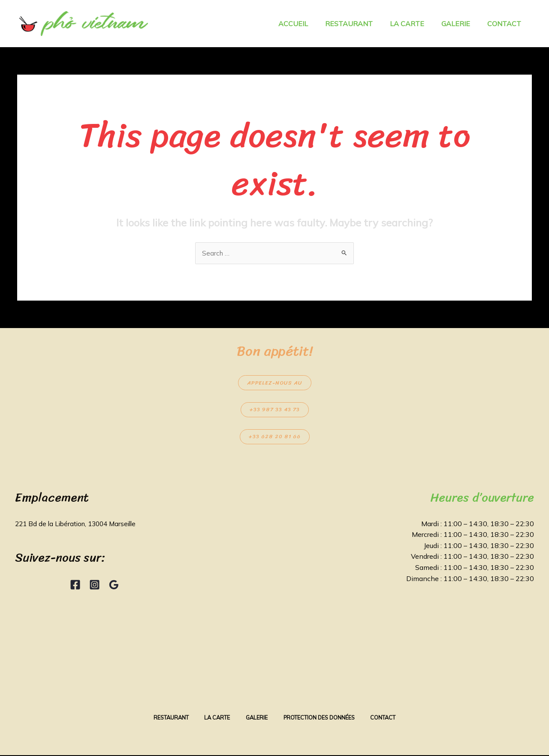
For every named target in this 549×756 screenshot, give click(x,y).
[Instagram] (95, 585)
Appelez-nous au (275, 383)
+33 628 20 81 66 (275, 437)
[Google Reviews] (114, 585)
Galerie (256, 718)
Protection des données (322, 718)
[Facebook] (75, 585)
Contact (389, 718)
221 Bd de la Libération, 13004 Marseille (79, 524)
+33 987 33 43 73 (275, 410)
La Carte (214, 718)
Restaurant (166, 718)
